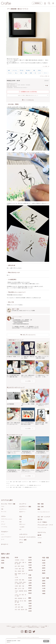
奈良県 (30, 611)
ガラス (21, 542)
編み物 (39, 535)
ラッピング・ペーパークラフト (27, 537)
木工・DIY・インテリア (44, 517)
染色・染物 (41, 507)
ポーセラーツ (5, 544)
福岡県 (44, 581)
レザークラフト (23, 534)
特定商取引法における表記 (34, 627)
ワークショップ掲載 (43, 626)
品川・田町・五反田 (19, 566)
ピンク (40, 73)
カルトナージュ (42, 532)
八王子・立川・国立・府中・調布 (20, 595)
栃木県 (30, 560)
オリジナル (15, 70)
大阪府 (30, 606)
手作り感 (21, 70)
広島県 (44, 563)
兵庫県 (30, 608)
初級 (34, 70)
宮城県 (3, 563)
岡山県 (44, 560)
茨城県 (30, 557)
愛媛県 (44, 573)
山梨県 (30, 583)
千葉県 (30, 568)
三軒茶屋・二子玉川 (19, 560)
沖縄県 (44, 594)
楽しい (16, 73)
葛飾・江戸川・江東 (19, 588)
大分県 (44, 588)
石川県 (30, 580)
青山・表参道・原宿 (19, 571)
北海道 (3, 560)
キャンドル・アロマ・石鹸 (8, 504)
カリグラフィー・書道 (25, 507)
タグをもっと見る (44, 76)
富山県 (30, 578)
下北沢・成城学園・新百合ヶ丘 (21, 592)
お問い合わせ (34, 626)
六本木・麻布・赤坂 (19, 569)
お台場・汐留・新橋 (19, 580)
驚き (21, 73)
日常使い (40, 70)
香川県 (44, 571)
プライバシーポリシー (22, 627)
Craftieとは (9, 626)
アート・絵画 (23, 540)
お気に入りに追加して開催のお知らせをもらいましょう (33, 95)
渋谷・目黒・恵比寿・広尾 (21, 610)
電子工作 (40, 519)
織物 (39, 509)
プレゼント (10, 73)
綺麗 (9, 70)
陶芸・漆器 (41, 504)
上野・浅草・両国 (19, 607)
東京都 (16, 557)
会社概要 (43, 627)
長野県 (30, 586)
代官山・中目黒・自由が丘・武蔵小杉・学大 (20, 583)
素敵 (26, 73)
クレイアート (23, 504)
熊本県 (44, 586)
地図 (47, 86)
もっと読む (46, 66)
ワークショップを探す (18, 626)
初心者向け (28, 70)
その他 (39, 543)
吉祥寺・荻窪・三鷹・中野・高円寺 (20, 563)
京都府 (30, 603)
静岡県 (30, 591)
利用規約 (13, 627)
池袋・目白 (17, 605)
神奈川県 (30, 570)
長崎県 (44, 583)
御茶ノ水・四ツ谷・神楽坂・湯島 (20, 601)
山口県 (44, 565)
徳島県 (44, 568)
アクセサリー (5, 532)
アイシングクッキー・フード (45, 525)
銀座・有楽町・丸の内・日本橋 (21, 574)
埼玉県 (30, 565)
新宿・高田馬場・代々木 (20, 598)
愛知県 (30, 593)
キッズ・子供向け (42, 522)
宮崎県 (44, 591)
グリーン (46, 73)
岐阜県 (30, 588)
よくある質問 (27, 626)
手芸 (20, 517)
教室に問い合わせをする (28, 335)
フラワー (3, 516)
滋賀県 (30, 601)
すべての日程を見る (28, 100)
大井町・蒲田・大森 (19, 586)
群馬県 (30, 563)
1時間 (31, 73)
